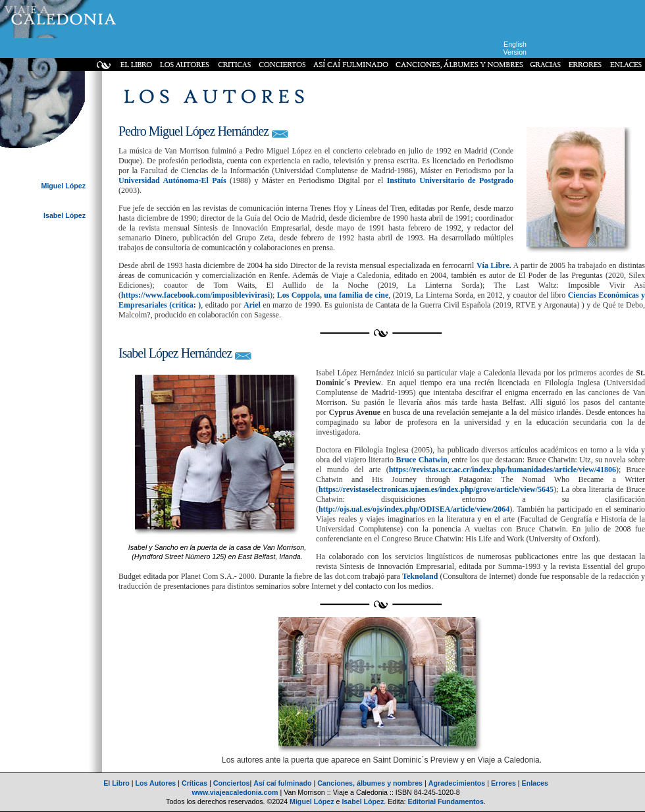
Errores (503, 783)
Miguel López (64, 186)
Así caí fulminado (282, 783)
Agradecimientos (457, 783)
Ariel (252, 305)
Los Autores (156, 783)
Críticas (194, 783)
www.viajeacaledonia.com (235, 792)
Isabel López (64, 215)
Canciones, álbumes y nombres (370, 783)
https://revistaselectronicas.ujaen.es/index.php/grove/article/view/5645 (436, 489)
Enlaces (535, 783)
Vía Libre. (494, 265)
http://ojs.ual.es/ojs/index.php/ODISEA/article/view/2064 (414, 509)
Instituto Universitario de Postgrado (450, 180)
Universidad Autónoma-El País (172, 180)
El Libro (116, 783)
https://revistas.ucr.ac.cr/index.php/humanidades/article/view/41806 (503, 470)
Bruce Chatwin (422, 460)
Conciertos (232, 783)
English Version (515, 48)
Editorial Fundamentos (445, 801)
